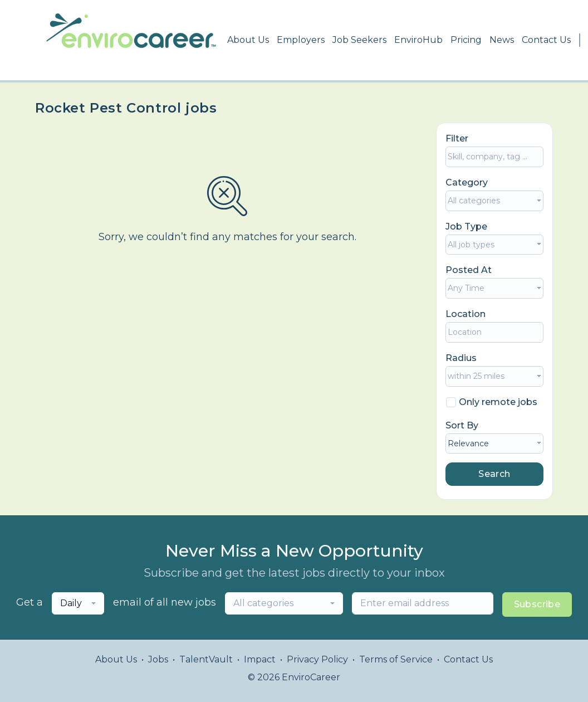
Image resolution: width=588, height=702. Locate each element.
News (502, 40)
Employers (301, 40)
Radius (461, 358)
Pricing (466, 40)
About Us (248, 40)
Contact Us (546, 40)
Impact (260, 659)
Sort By (462, 425)
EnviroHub (418, 40)
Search (494, 474)
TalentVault (206, 659)
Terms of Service (396, 659)
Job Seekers (359, 40)
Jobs (158, 659)
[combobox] (494, 201)
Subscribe (537, 604)
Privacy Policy (317, 659)
